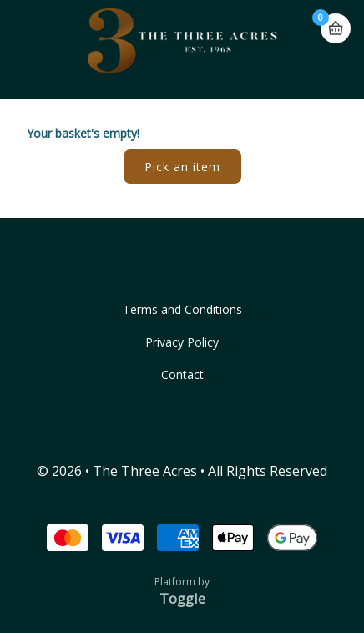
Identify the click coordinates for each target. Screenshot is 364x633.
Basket (336, 28)
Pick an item (182, 167)
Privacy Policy (182, 342)
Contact (182, 375)
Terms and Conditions (182, 309)
